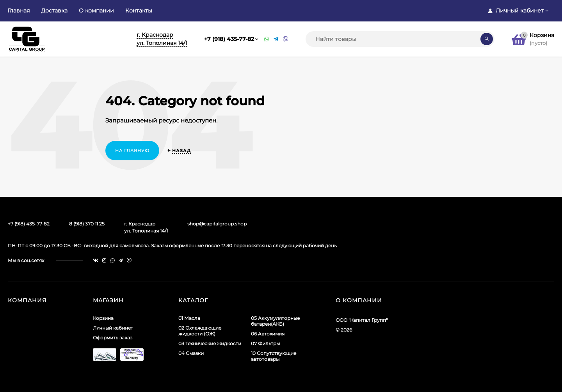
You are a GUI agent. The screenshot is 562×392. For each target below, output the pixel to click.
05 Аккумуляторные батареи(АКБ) (275, 321)
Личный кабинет (113, 328)
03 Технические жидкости (210, 343)
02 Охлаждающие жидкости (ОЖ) (200, 331)
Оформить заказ (113, 338)
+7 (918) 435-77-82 (229, 39)
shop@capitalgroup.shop (217, 224)
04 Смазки (191, 353)
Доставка (54, 11)
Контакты (139, 11)
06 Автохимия (268, 334)
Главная (19, 11)
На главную (132, 151)
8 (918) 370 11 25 (87, 224)
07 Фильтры (265, 343)
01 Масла (189, 318)
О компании (96, 11)
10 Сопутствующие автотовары (274, 356)
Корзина (103, 318)
